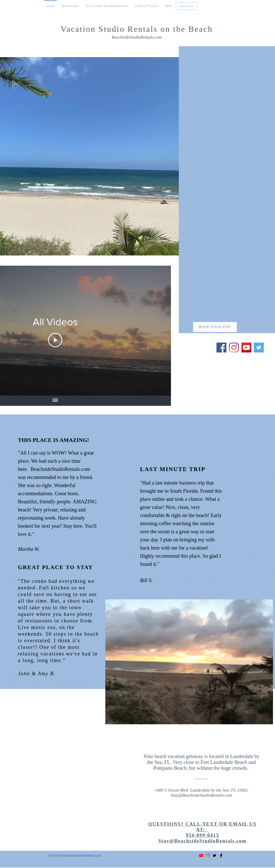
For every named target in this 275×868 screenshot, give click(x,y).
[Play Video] (55, 340)
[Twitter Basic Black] (214, 856)
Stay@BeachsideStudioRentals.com (201, 795)
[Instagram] (234, 348)
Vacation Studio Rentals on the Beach (137, 29)
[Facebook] (221, 348)
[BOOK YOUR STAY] (215, 327)
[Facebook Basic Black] (221, 856)
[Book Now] (187, 6)
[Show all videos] (55, 401)
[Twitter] (259, 348)
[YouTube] (246, 348)
